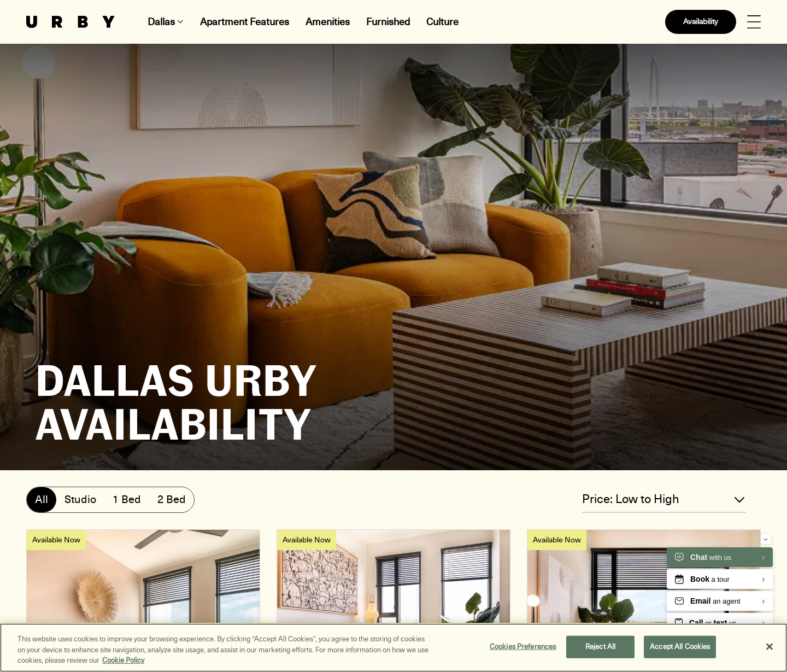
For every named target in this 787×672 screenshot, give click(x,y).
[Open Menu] (754, 22)
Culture (442, 22)
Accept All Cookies (680, 647)
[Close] (770, 647)
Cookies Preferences (523, 647)
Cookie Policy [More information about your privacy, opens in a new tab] (123, 661)
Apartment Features (245, 22)
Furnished (388, 22)
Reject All (600, 647)
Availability (701, 22)
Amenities (328, 22)
